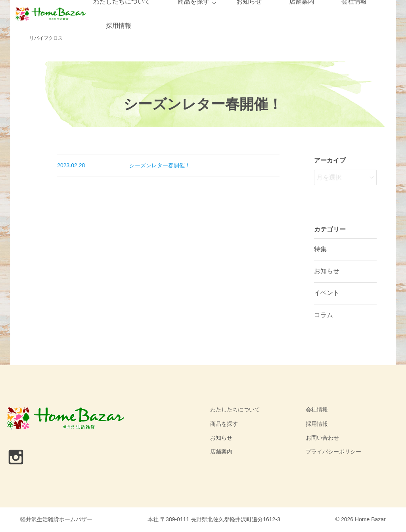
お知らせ (327, 271)
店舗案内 (221, 452)
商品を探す (224, 424)
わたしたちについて (235, 410)
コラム (324, 315)
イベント (327, 293)
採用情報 (119, 26)
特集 (320, 249)
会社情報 (317, 410)
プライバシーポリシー (333, 452)
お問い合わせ (322, 438)
